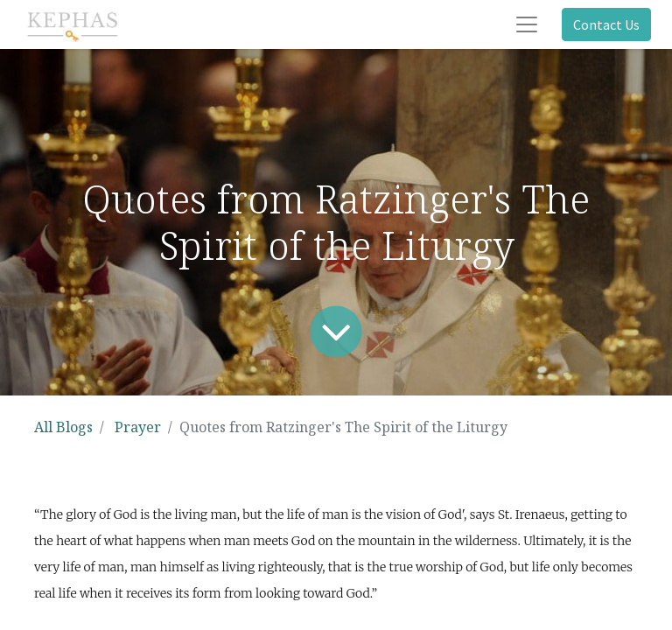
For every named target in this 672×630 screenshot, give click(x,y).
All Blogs (63, 427)
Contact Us (606, 24)
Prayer (138, 427)
